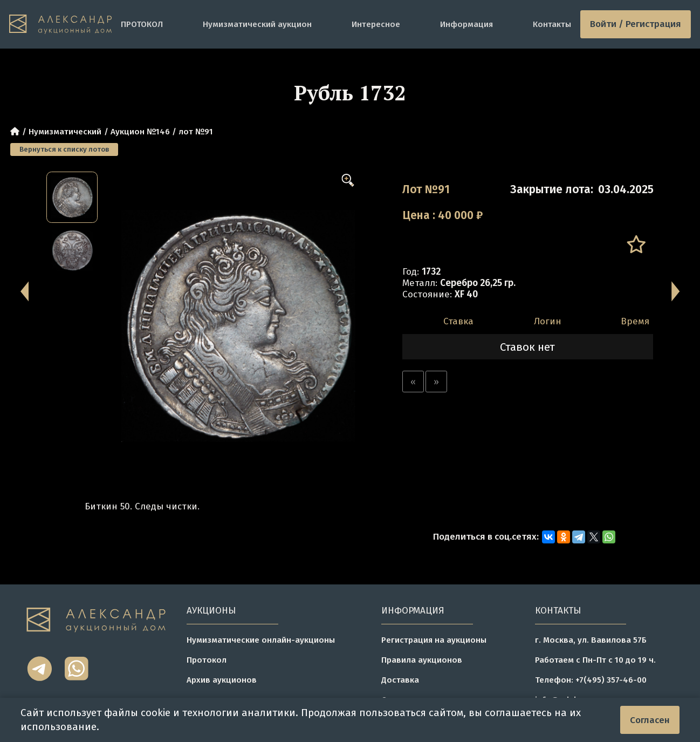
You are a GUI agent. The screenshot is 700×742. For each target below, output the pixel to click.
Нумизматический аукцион (257, 24)
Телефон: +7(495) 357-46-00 (591, 680)
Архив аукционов (222, 680)
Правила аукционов (422, 660)
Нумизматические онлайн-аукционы (261, 640)
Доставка (400, 680)
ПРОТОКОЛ (142, 24)
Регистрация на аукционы (434, 640)
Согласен (650, 720)
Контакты (552, 24)
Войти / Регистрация (636, 24)
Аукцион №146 (140, 132)
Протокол (207, 660)
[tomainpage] (60, 24)
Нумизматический (65, 132)
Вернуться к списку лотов (64, 149)
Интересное (376, 24)
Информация (466, 24)
